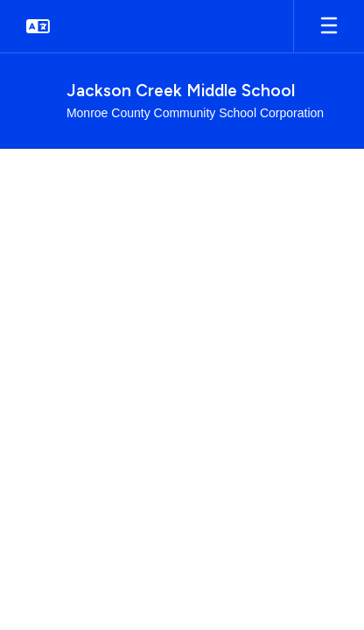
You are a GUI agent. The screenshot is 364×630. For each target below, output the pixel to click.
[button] (38, 26)
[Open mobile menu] (329, 26)
